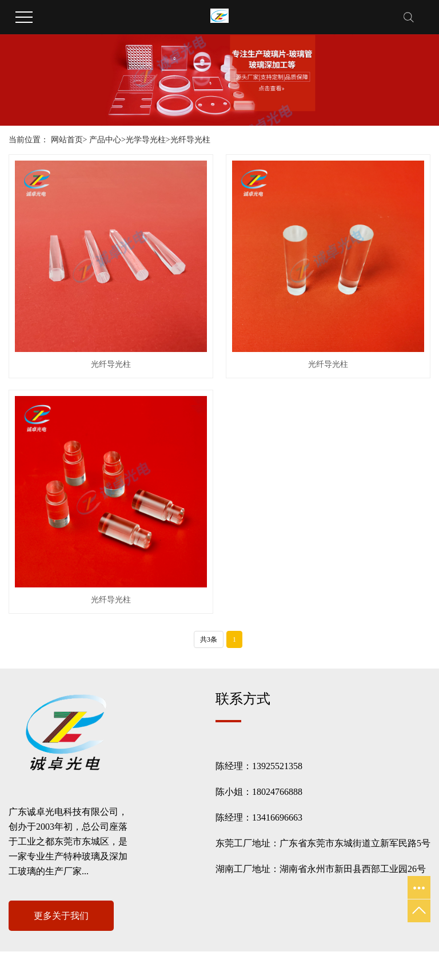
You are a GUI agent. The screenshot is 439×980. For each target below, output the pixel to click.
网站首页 (67, 140)
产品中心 (105, 140)
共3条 (209, 639)
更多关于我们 (61, 916)
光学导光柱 (146, 140)
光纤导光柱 (190, 140)
